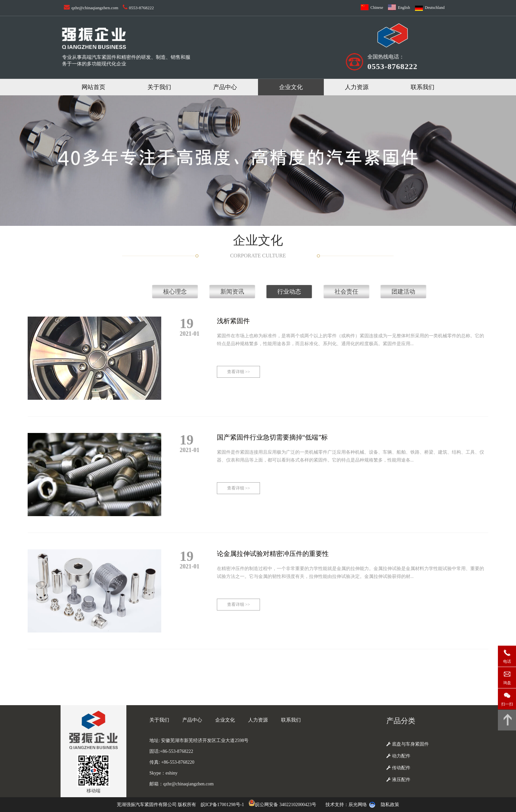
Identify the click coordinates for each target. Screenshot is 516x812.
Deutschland (435, 8)
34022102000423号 (298, 805)
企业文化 (291, 87)
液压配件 (398, 780)
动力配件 (398, 756)
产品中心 (225, 87)
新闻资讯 (486, 292)
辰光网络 (358, 805)
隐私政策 (390, 805)
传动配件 (398, 768)
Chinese (377, 8)
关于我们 (159, 87)
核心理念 (429, 292)
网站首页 (93, 87)
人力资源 (357, 87)
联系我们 (423, 87)
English (404, 8)
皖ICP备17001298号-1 (222, 805)
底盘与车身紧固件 (408, 744)
